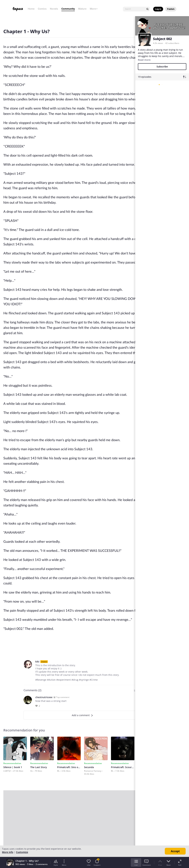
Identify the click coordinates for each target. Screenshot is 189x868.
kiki (37, 662)
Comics (42, 9)
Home (31, 9)
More (94, 9)
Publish (171, 9)
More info (8, 852)
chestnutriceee (44, 697)
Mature (82, 9)
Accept (175, 851)
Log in (158, 9)
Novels (54, 9)
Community (68, 9)
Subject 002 (162, 39)
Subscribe (162, 67)
